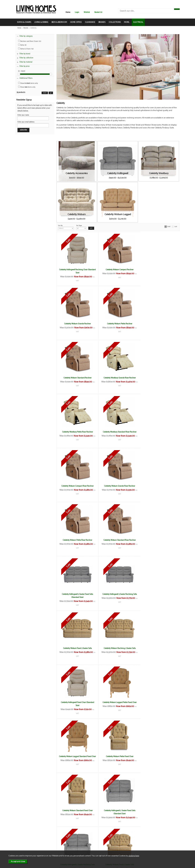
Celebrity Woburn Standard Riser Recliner (159, 432)
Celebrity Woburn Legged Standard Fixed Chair (77, 596)
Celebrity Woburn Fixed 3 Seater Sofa (159, 486)
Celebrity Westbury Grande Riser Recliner (159, 324)
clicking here (134, 856)
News (22, 837)
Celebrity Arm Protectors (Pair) (118, 756)
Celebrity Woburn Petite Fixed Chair (118, 594)
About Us (23, 840)
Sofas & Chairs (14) (26, 49)
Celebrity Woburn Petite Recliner (77, 324)
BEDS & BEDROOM (59, 22)
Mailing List (24, 846)
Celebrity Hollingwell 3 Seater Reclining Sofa (118, 486)
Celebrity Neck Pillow (118, 811)
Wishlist (87, 12)
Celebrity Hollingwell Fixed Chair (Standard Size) (118, 542)
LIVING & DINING (41, 22)
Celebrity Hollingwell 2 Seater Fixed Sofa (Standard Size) (77, 650)
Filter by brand (25, 54)
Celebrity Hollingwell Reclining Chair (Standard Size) (77, 271)
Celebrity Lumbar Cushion (77, 811)
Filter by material (26, 62)
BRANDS (102, 22)
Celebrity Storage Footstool (77, 756)
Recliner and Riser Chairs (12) (30, 41)
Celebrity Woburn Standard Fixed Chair (159, 594)
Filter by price (25, 66)
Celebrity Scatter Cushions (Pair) (159, 811)
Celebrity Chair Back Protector (159, 756)
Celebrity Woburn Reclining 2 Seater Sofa (118, 702)
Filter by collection (26, 58)
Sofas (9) (22, 45)
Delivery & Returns (53, 840)
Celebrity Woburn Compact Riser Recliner (159, 378)
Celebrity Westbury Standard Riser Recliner (118, 378)
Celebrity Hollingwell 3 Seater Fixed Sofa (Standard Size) (77, 488)
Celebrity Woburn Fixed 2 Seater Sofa (159, 648)
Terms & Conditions (54, 837)
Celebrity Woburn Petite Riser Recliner (118, 432)
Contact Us (24, 843)
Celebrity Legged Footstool (159, 702)
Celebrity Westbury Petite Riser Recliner (77, 378)
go (51, 93)
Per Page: (81, 227)
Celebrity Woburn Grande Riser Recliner (77, 432)
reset (45, 93)
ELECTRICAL (138, 22)
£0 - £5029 (22, 71)
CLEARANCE (90, 22)
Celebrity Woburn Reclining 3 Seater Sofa (77, 540)
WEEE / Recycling (53, 846)
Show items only (28, 83)
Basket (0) (98, 12)
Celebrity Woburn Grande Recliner (159, 270)
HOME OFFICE (76, 22)
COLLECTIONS (115, 22)
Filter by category (26, 36)
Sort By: (66, 227)
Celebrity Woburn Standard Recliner (118, 324)
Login (77, 12)
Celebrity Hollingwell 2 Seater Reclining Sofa (118, 648)
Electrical (23, 849)
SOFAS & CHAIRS (24, 22)
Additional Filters (26, 78)
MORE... (127, 22)
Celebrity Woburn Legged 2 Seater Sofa (77, 702)
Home (68, 12)
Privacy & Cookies (53, 843)
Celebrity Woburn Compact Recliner (118, 270)
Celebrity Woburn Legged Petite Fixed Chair (159, 540)
